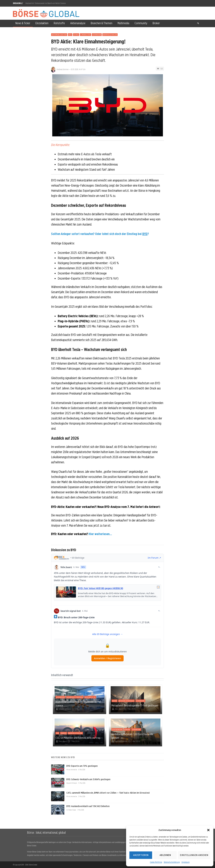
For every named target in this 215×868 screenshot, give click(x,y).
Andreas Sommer (63, 69)
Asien (114, 701)
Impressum (186, 862)
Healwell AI (90, 697)
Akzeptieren (141, 855)
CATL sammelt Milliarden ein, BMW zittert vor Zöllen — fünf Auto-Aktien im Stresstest (108, 793)
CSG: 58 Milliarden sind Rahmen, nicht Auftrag (78, 738)
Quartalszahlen (110, 35)
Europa (64, 733)
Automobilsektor (59, 35)
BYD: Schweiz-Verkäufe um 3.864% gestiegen (88, 779)
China (76, 35)
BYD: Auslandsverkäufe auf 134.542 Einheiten (88, 806)
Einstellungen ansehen (194, 855)
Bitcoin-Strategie (126, 701)
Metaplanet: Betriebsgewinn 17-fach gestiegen (135, 705)
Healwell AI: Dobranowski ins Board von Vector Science (46, 3)
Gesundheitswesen (75, 697)
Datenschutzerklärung (172, 862)
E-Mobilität (85, 35)
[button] (208, 830)
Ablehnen (165, 855)
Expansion (97, 35)
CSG (57, 733)
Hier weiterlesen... (100, 534)
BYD (70, 35)
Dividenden (117, 729)
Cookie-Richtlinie (156, 862)
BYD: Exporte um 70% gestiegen (82, 766)
